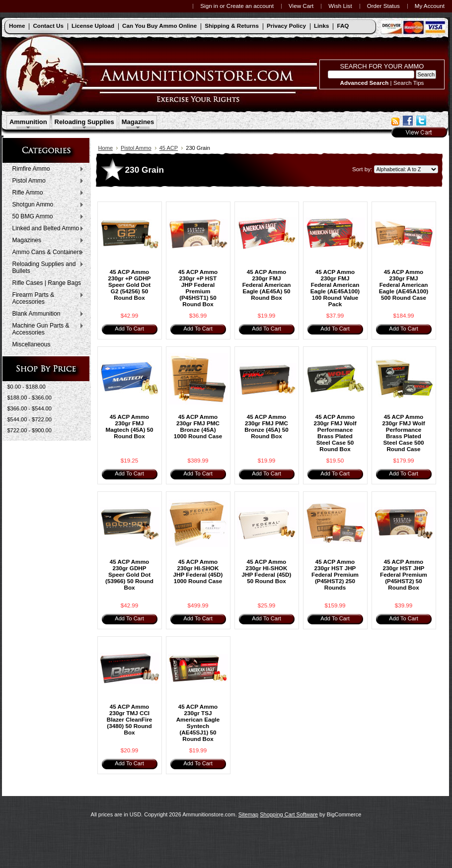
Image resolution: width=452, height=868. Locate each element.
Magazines (138, 122)
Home (106, 148)
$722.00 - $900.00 (30, 430)
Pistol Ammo (46, 181)
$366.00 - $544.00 (30, 408)
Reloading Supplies (84, 122)
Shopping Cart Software (289, 814)
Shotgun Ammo (46, 205)
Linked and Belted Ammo (46, 229)
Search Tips (409, 83)
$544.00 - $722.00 (30, 419)
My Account (430, 6)
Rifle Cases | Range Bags (47, 283)
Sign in (209, 6)
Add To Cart (129, 329)
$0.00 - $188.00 (27, 387)
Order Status (383, 6)
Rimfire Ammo (46, 169)
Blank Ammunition (46, 314)
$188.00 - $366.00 (30, 398)
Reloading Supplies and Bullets (46, 267)
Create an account (250, 6)
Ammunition (28, 122)
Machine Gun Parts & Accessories (46, 329)
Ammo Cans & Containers (46, 253)
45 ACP (169, 148)
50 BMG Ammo (46, 217)
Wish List (340, 6)
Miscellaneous (32, 344)
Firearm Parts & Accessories (46, 298)
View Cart (301, 6)
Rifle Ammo (46, 193)
